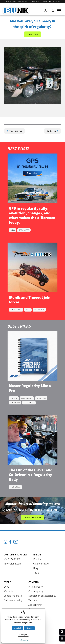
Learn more (32, 34)
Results (37, 559)
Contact (44, 2)
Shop (6, 587)
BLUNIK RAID (41, 398)
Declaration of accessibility (42, 596)
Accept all (17, 628)
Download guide (32, 518)
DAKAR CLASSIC (16, 310)
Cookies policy (36, 591)
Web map (33, 600)
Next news (52, 131)
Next (61, 510)
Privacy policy (36, 587)
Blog (36, 568)
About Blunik (35, 2)
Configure (23, 635)
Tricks (36, 573)
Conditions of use (13, 596)
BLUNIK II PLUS (27, 398)
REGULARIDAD (24, 230)
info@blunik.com (10, 2)
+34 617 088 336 (22, 2)
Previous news (14, 131)
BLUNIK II (14, 398)
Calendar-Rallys (41, 564)
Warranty (8, 591)
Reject (29, 628)
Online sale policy (13, 600)
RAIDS (13, 230)
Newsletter (56, 2)
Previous (4, 510)
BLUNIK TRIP (15, 403)
